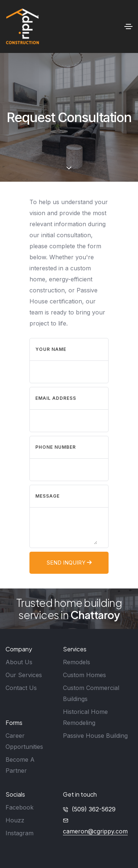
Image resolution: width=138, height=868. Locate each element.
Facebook (20, 807)
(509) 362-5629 (94, 809)
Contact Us (21, 688)
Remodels (77, 662)
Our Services (24, 675)
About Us (19, 662)
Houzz (15, 820)
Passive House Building (95, 736)
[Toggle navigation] (128, 26)
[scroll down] (69, 168)
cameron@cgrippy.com (95, 831)
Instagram (20, 833)
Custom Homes (84, 675)
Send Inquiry (69, 563)
